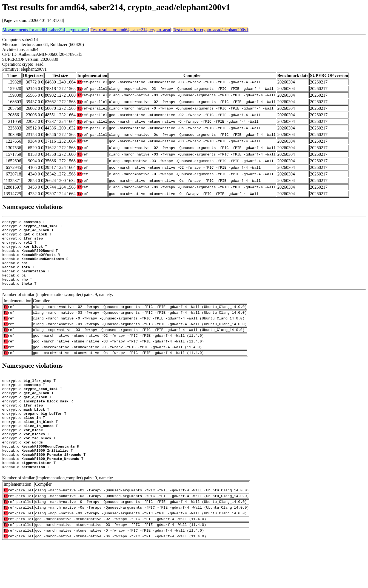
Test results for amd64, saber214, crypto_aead (131, 30)
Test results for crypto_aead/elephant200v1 (211, 30)
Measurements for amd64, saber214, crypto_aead (46, 30)
